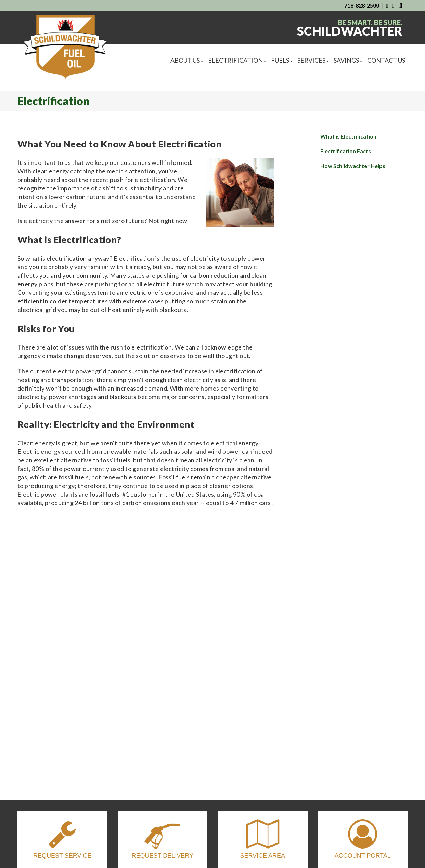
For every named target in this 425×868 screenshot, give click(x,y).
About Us (187, 60)
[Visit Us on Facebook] (387, 5)
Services (313, 60)
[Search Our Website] (401, 5)
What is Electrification (348, 136)
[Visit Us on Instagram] (394, 5)
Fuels (282, 60)
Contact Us (386, 60)
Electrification (237, 60)
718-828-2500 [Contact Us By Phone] (362, 5)
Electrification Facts (346, 151)
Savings (348, 60)
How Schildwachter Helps (353, 166)
